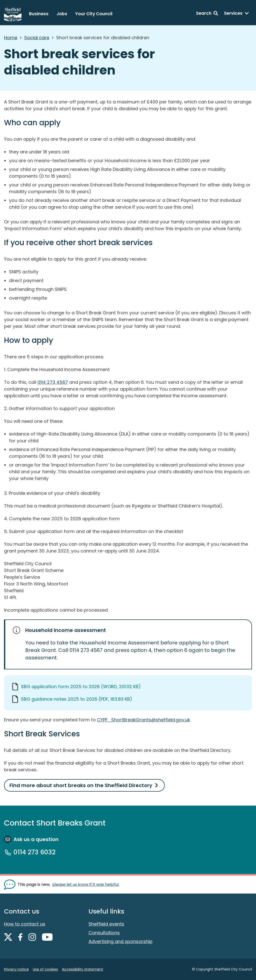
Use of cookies (45, 969)
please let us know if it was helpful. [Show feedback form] (86, 884)
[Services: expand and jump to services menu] (236, 14)
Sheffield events (106, 924)
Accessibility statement (83, 969)
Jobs (62, 14)
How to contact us (25, 924)
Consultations (104, 933)
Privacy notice (16, 969)
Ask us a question (36, 839)
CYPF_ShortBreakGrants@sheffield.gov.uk (143, 720)
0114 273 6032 (34, 852)
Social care (37, 38)
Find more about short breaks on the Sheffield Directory (81, 785)
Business (39, 14)
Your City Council (94, 14)
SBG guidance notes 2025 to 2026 (77, 699)
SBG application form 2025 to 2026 (81, 687)
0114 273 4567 (53, 382)
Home (11, 38)
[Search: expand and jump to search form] (207, 14)
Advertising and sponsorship (120, 941)
